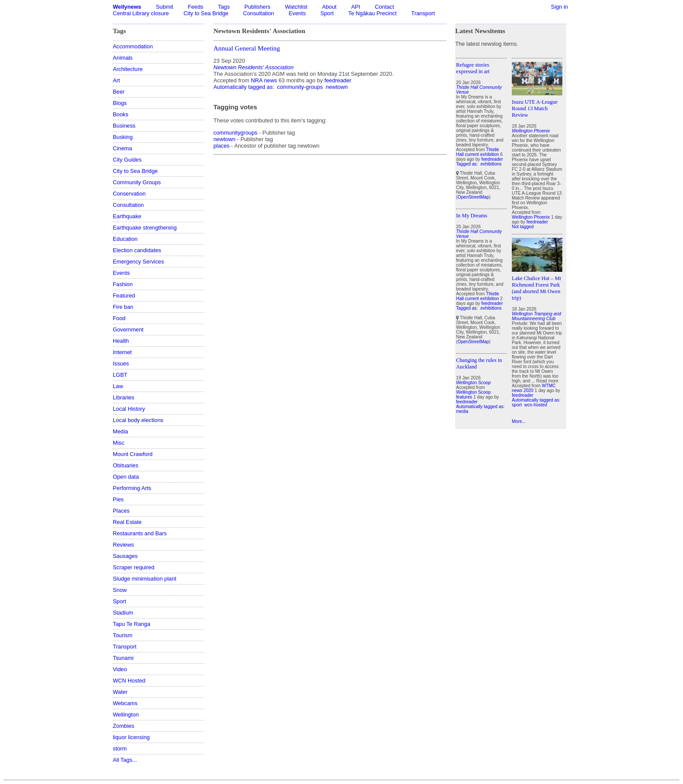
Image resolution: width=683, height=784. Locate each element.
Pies (118, 499)
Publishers (257, 7)
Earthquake (127, 216)
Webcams (125, 703)
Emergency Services (138, 262)
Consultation (259, 13)
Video (120, 669)
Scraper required (134, 567)
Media (120, 431)
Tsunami (123, 658)
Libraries (123, 397)
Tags (224, 7)
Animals (123, 58)
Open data (126, 477)
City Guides (127, 160)
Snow (120, 590)
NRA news (264, 80)
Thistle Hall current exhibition (478, 152)
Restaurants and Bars (140, 533)
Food (119, 318)
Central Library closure (141, 13)
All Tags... (125, 760)
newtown (337, 87)
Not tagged (523, 227)
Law (118, 386)
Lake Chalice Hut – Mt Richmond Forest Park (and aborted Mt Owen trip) (536, 288)
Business (124, 126)
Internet (122, 352)
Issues (121, 363)
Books (121, 114)
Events (297, 13)
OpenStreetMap (473, 197)
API (356, 7)
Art (116, 80)
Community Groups (137, 182)
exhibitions (491, 164)
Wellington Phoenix (531, 217)
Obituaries (125, 465)
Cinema (122, 148)
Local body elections (138, 420)
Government (128, 329)
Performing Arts (132, 488)
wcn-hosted (536, 405)
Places (121, 511)
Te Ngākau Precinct (373, 13)
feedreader (338, 80)
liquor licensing (131, 737)
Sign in (560, 7)
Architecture (128, 69)
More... (519, 421)
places (221, 146)
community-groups (300, 87)
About (329, 7)
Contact (384, 7)
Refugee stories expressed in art (473, 68)
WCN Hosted (129, 681)
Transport (423, 13)
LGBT (120, 375)
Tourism (123, 635)
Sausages (125, 556)
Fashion (123, 284)
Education (125, 239)
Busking (123, 137)
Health (121, 341)
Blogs (120, 103)
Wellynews (127, 7)
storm (120, 749)
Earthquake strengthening (145, 228)
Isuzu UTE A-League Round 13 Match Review (535, 108)
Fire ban (123, 307)
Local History (129, 409)
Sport (327, 13)
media (462, 411)
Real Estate (127, 522)
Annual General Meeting (247, 48)
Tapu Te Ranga (132, 624)
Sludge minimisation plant (145, 579)
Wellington (126, 715)
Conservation (129, 194)
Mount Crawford (133, 454)
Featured (124, 296)
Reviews (123, 545)
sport (517, 405)
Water (120, 692)
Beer (119, 92)
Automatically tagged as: (245, 87)
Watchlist (296, 7)
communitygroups (235, 133)
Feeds (196, 7)
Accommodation (133, 46)
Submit (165, 7)
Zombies (123, 726)
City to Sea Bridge (206, 13)
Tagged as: (468, 164)
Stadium (123, 613)
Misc (118, 443)
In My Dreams (472, 216)
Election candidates (137, 250)
